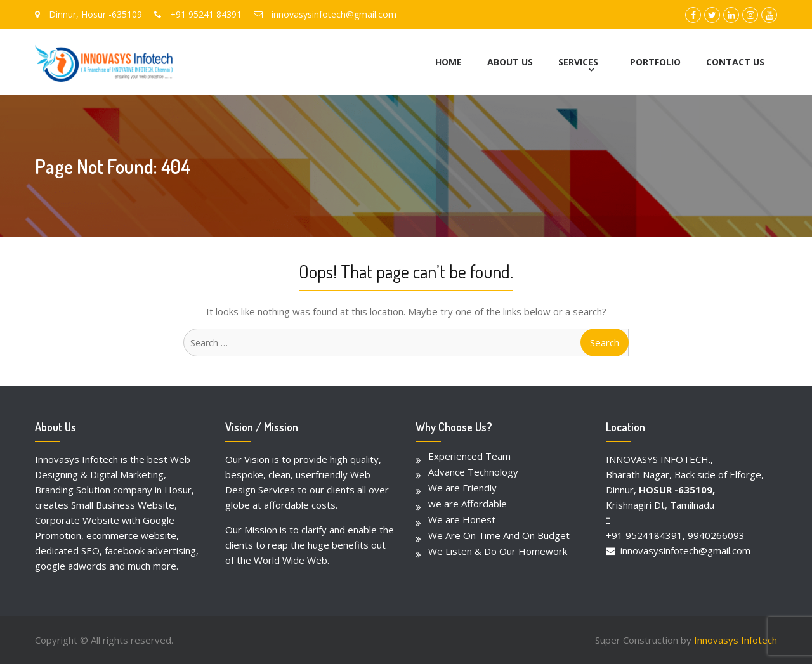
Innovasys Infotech (736, 640)
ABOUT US (510, 62)
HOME (449, 62)
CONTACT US (735, 62)
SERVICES (578, 62)
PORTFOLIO (655, 62)
